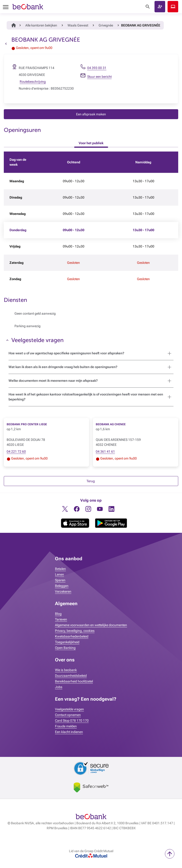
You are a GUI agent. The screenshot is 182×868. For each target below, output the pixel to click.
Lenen (59, 574)
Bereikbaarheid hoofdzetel (74, 681)
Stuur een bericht (99, 77)
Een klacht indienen (69, 732)
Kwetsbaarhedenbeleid (72, 636)
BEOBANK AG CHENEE (111, 424)
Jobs (59, 687)
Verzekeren (63, 591)
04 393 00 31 (97, 68)
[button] (160, 7)
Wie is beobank (66, 670)
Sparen (60, 580)
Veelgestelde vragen (69, 709)
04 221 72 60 (16, 451)
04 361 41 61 (105, 451)
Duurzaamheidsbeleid (71, 676)
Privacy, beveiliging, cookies (75, 631)
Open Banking (65, 648)
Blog (58, 614)
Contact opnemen (68, 715)
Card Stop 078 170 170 (72, 720)
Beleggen (62, 586)
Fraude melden (66, 726)
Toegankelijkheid (67, 642)
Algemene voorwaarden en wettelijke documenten (91, 625)
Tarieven (61, 619)
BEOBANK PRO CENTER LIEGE (27, 424)
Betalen (60, 569)
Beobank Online (173, 7)
